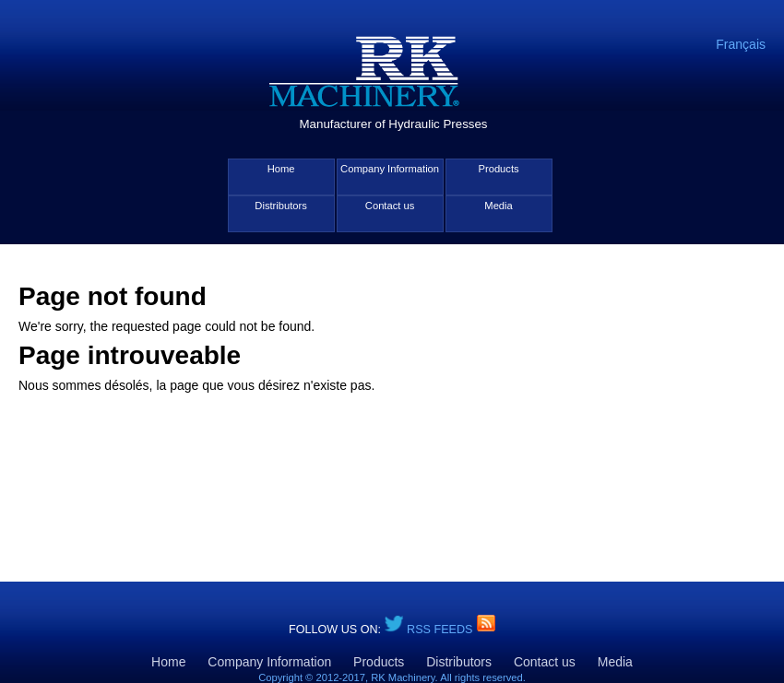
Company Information (390, 169)
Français (741, 44)
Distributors (281, 206)
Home (281, 169)
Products (498, 169)
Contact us (390, 206)
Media (498, 206)
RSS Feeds (441, 630)
